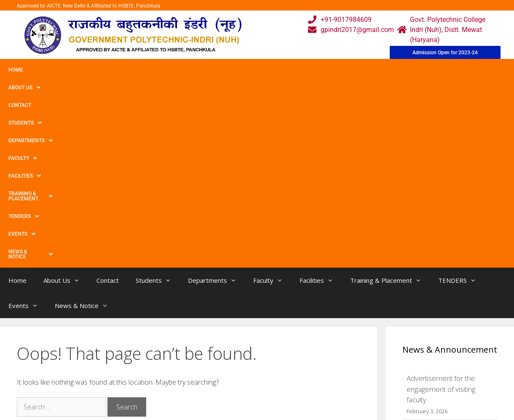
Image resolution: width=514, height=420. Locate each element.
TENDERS (400, 70)
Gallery (155, 363)
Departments (184, 70)
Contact (92, 70)
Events (441, 70)
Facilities (276, 70)
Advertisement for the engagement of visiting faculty (441, 220)
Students (133, 70)
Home (16, 70)
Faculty (233, 70)
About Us (52, 70)
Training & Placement (339, 70)
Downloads (161, 380)
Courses (222, 363)
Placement (226, 397)
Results (221, 380)
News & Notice (31, 88)
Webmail (223, 347)
